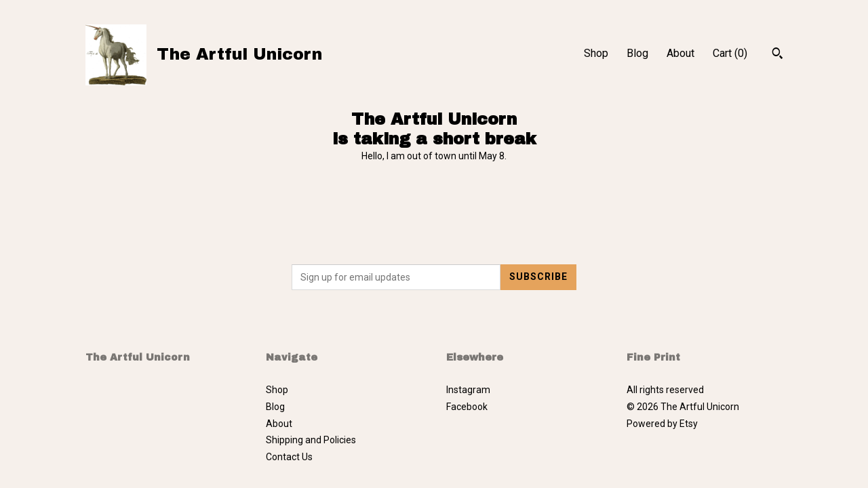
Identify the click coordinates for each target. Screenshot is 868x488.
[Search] (777, 55)
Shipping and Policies (311, 440)
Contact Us (289, 457)
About (680, 53)
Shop (596, 53)
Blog (637, 53)
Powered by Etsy (662, 424)
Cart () (730, 53)
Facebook (467, 407)
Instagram (468, 390)
